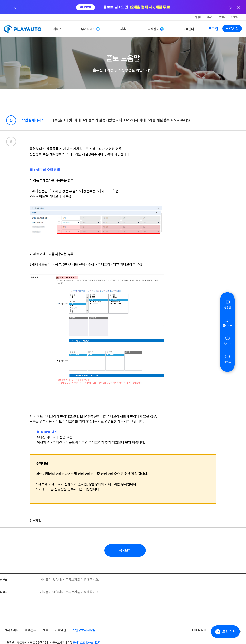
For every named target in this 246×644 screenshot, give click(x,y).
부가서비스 (88, 29)
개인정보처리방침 (84, 630)
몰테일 (222, 17)
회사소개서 (11, 630)
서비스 (58, 29)
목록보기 (125, 551)
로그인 (213, 29)
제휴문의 (31, 630)
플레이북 (227, 323)
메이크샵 (235, 17)
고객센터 (188, 29)
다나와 (198, 17)
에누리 (210, 17)
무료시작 (232, 29)
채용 (45, 630)
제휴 (123, 29)
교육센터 (154, 29)
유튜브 (227, 359)
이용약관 (60, 630)
